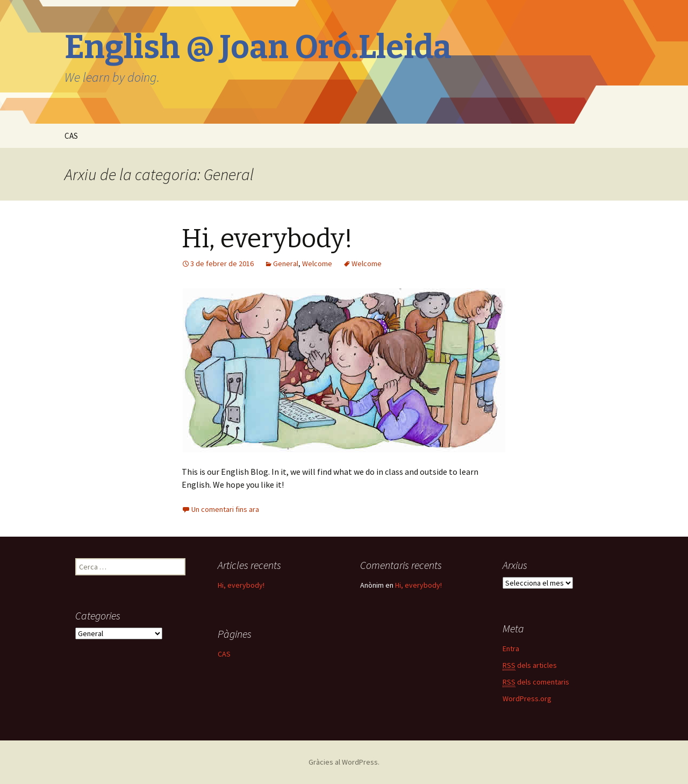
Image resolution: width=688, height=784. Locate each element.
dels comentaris (536, 682)
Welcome (317, 263)
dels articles (530, 665)
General (286, 263)
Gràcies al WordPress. (344, 762)
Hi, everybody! (267, 239)
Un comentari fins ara (225, 509)
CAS (71, 136)
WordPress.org (527, 699)
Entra (511, 648)
